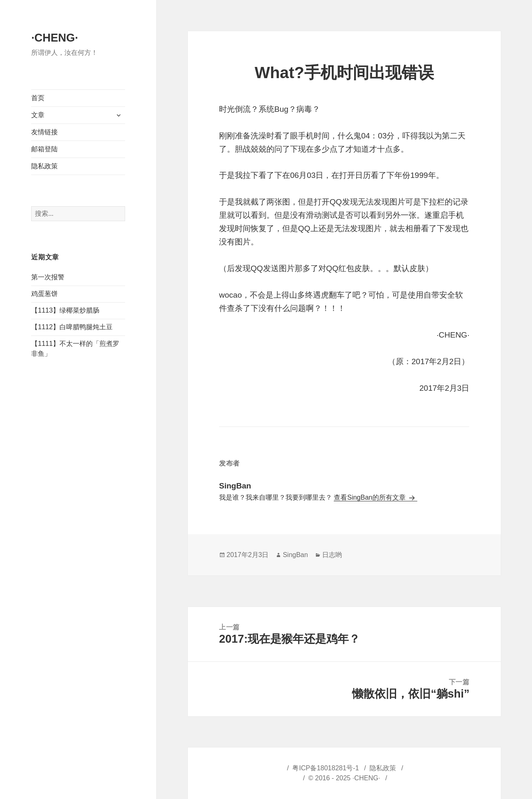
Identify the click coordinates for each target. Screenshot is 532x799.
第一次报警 (48, 277)
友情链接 (44, 132)
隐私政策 (44, 166)
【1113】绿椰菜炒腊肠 (65, 310)
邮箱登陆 (44, 149)
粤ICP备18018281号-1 (325, 768)
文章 (38, 115)
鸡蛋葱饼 (44, 294)
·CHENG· (55, 38)
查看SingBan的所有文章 (371, 497)
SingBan (295, 555)
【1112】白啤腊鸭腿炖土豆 (72, 327)
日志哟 (332, 555)
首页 (38, 98)
